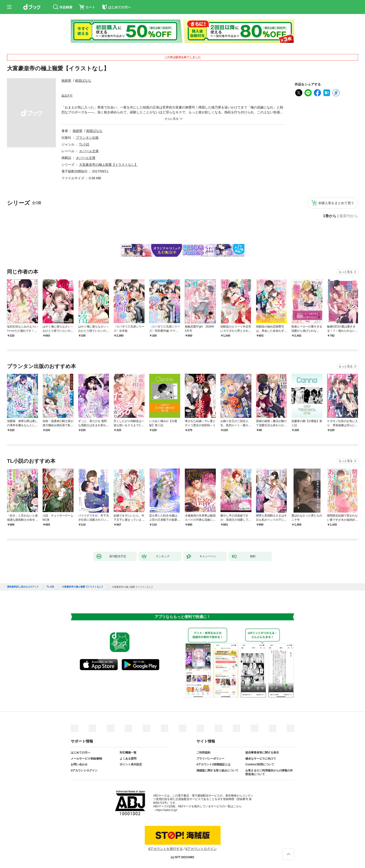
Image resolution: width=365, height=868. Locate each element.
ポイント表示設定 (131, 764)
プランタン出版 (87, 138)
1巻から (330, 216)
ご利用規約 (203, 753)
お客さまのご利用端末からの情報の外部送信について (269, 772)
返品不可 (67, 96)
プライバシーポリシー (210, 759)
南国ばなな (83, 81)
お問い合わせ (79, 764)
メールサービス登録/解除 (86, 759)
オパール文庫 (89, 151)
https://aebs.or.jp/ (167, 810)
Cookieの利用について (260, 764)
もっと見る (346, 272)
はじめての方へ (81, 753)
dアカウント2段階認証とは (213, 764)
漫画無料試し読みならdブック (23, 587)
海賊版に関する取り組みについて (217, 770)
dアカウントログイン (84, 770)
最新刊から (349, 216)
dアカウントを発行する (166, 849)
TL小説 (84, 144)
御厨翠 (66, 81)
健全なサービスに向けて (261, 759)
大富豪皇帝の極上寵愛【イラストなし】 (108, 165)
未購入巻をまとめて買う (336, 203)
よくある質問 (128, 759)
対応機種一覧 (128, 753)
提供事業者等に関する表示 (262, 753)
